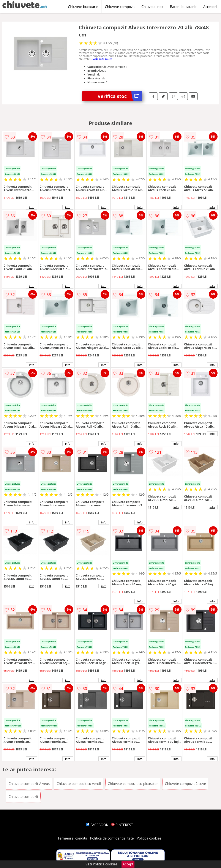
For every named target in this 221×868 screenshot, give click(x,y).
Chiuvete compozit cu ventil (79, 784)
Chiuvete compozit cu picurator (133, 784)
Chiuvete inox (152, 7)
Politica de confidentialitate (112, 838)
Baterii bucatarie (183, 7)
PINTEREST (122, 825)
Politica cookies (149, 838)
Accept (128, 864)
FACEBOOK (97, 825)
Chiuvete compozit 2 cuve (185, 784)
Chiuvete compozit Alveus (29, 784)
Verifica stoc (120, 96)
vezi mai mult (102, 59)
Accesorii (210, 7)
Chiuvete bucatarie (83, 7)
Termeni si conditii (72, 838)
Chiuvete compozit (120, 7)
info (32, 207)
